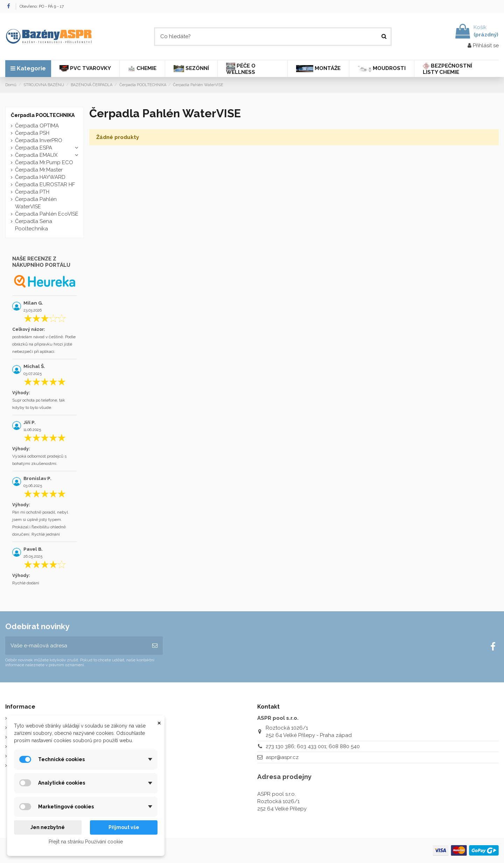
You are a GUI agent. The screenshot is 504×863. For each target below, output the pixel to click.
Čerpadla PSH (32, 133)
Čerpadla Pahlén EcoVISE (47, 214)
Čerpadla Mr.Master (39, 170)
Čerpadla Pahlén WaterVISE (36, 203)
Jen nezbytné (48, 827)
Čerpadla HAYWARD (40, 177)
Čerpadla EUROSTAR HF (45, 185)
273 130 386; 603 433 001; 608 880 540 (313, 746)
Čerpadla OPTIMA (37, 126)
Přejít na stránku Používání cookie (86, 842)
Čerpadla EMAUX (36, 155)
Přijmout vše (124, 827)
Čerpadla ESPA (34, 148)
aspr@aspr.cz (282, 757)
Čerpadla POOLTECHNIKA (43, 115)
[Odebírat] (155, 646)
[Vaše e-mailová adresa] (76, 646)
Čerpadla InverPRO (39, 140)
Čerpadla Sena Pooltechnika (34, 225)
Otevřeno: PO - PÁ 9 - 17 (42, 6)
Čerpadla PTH (32, 192)
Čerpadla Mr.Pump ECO (44, 162)
